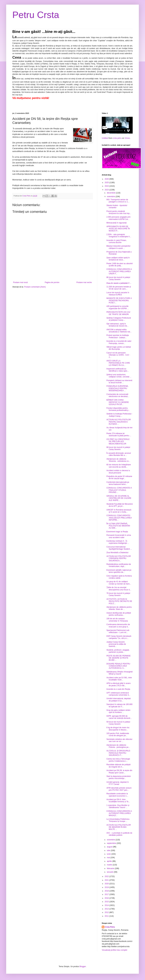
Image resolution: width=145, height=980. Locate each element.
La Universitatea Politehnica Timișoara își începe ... (118, 820)
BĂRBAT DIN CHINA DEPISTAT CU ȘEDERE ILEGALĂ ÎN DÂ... (118, 402)
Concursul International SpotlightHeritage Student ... (119, 548)
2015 (107, 902)
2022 (107, 876)
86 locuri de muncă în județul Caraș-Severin (118, 278)
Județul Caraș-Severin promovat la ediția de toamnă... (116, 644)
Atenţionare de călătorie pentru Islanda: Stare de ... (119, 608)
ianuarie (110, 872)
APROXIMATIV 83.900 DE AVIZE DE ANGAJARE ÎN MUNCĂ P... (118, 229)
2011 (107, 916)
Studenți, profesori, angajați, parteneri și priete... (118, 651)
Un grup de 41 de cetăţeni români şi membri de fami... (119, 583)
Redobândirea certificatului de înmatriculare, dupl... (119, 565)
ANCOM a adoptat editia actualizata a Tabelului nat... (119, 331)
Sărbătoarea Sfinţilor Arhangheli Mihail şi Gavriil (119, 673)
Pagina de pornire (52, 282)
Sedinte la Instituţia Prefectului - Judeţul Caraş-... (119, 415)
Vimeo (127, 138)
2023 (107, 190)
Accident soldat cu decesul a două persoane (118, 472)
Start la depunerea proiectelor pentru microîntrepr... (119, 777)
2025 (107, 183)
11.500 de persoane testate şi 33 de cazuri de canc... (119, 288)
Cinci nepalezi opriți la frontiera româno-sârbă (119, 577)
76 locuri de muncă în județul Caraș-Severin (118, 594)
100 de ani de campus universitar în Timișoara (117, 620)
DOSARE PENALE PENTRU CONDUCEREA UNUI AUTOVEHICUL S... (118, 666)
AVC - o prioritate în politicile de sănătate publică (119, 834)
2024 (107, 186)
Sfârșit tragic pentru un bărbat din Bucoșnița (119, 348)
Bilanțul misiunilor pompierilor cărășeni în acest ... (118, 247)
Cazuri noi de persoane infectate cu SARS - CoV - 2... (118, 355)
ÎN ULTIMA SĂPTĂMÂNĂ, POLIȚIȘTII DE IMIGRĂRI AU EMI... (118, 526)
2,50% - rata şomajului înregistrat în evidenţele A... (119, 236)
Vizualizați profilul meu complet (115, 950)
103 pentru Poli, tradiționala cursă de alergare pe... (118, 734)
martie (110, 865)
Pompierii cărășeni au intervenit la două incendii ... (119, 382)
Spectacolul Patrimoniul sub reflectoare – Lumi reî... (118, 631)
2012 (107, 912)
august (110, 847)
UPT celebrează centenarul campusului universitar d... (118, 694)
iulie (109, 850)
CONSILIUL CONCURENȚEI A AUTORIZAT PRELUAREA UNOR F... (119, 271)
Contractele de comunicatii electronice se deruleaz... (118, 395)
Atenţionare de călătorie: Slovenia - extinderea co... (118, 460)
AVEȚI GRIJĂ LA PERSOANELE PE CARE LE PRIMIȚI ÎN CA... (118, 363)
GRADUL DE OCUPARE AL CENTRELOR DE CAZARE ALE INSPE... (119, 498)
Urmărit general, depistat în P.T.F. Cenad (118, 783)
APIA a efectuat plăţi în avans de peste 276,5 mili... (119, 684)
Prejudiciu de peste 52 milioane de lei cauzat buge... (119, 477)
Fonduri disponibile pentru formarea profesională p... (118, 409)
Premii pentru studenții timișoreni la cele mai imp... (119, 212)
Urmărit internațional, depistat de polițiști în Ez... (119, 700)
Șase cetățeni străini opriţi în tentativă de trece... (118, 259)
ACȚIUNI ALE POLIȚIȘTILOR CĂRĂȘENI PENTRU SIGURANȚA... (119, 558)
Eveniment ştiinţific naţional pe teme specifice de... (119, 571)
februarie (111, 868)
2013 (107, 909)
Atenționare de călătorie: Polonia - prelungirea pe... (118, 746)
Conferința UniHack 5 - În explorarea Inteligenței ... (118, 542)
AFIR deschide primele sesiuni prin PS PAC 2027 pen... (119, 789)
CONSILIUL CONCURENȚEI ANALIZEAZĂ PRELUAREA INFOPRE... (119, 518)
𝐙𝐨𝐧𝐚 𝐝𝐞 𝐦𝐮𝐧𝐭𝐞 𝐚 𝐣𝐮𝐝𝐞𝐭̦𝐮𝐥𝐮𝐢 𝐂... (119, 283)
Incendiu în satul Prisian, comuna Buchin (117, 241)
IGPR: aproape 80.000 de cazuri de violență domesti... (119, 717)
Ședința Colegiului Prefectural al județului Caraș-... (119, 319)
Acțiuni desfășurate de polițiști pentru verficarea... (119, 614)
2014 (107, 905)
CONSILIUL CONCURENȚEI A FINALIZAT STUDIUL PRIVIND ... (119, 490)
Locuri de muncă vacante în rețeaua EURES (118, 294)
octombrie (111, 840)
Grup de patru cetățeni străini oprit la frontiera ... (118, 711)
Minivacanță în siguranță (116, 223)
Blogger (83, 966)
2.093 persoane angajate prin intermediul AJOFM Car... (118, 218)
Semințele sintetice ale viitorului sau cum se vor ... (119, 740)
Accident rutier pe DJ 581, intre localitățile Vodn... (119, 679)
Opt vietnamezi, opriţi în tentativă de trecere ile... (117, 325)
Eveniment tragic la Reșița (117, 532)
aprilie (110, 861)
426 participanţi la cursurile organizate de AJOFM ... (118, 307)
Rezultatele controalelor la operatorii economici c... (117, 795)
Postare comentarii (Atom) (35, 287)
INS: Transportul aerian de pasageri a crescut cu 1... (118, 201)
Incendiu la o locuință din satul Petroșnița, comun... (119, 342)
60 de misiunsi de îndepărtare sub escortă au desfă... (119, 466)
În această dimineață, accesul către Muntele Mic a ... (119, 454)
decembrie (111, 193)
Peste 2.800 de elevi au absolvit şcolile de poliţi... (119, 265)
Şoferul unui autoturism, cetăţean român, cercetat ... (119, 376)
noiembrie (111, 197)
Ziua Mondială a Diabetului (117, 553)
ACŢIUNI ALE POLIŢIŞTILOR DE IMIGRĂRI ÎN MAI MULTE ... (119, 827)
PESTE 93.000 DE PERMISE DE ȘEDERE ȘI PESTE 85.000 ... (119, 658)
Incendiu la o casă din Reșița (118, 689)
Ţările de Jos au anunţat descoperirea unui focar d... (119, 588)
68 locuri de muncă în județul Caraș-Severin (118, 448)
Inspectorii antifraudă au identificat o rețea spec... (118, 370)
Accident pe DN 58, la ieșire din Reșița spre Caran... (119, 771)
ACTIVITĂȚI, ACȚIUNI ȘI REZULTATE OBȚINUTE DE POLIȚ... (119, 601)
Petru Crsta (36, 15)
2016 (107, 898)
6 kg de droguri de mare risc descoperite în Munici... (118, 729)
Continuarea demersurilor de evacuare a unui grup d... (118, 626)
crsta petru (117, 138)
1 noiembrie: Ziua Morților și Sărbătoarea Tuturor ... (118, 806)
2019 (107, 887)
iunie (109, 854)
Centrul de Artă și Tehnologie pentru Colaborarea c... (118, 760)
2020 (107, 884)
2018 (107, 891)
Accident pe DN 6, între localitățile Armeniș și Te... (118, 801)
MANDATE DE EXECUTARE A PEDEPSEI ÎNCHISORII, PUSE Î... (119, 300)
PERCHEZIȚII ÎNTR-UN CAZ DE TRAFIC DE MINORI (118, 313)
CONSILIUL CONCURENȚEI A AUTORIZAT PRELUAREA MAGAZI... (119, 813)
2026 (107, 179)
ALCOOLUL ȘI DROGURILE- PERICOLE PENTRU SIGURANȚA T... (119, 753)
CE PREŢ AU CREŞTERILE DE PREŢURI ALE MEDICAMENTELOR (118, 442)
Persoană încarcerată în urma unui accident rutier (119, 536)
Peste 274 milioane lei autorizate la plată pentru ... (119, 435)
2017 (107, 894)
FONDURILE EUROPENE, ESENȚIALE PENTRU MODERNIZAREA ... (117, 388)
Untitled (105, 138)
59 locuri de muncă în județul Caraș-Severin (118, 723)
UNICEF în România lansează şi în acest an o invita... (119, 511)
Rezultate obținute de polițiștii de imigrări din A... (118, 766)
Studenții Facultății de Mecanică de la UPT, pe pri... (119, 505)
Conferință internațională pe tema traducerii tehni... (118, 483)
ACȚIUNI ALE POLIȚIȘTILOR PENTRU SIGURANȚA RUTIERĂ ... (119, 422)
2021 (107, 880)
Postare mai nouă (20, 282)
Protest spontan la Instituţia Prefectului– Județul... (118, 336)
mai (109, 858)
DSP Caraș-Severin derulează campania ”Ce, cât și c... (119, 637)
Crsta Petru (110, 927)
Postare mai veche (84, 282)
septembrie (112, 843)
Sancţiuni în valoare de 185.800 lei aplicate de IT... (119, 705)
